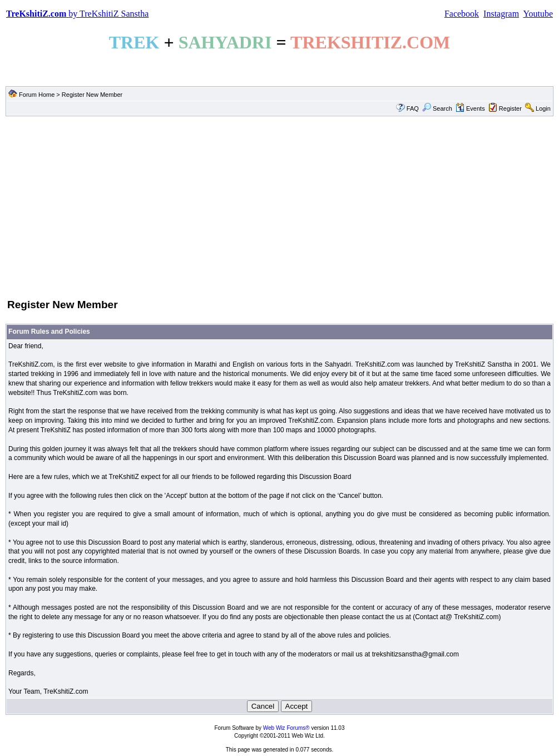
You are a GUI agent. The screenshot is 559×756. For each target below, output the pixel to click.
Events (470, 108)
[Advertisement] (279, 206)
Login (543, 108)
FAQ (413, 108)
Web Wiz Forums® (286, 728)
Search (437, 108)
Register (510, 108)
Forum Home (37, 95)
